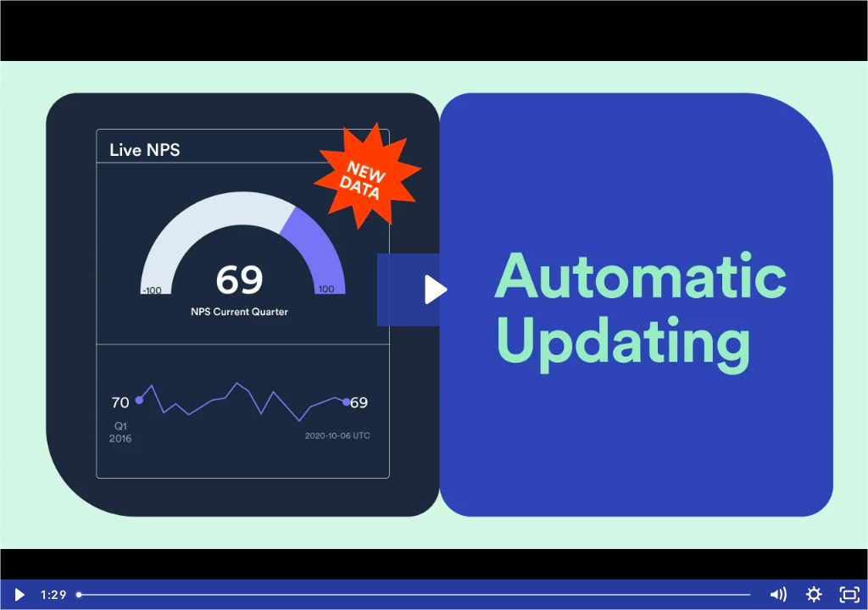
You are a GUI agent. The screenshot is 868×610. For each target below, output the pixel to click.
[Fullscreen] (850, 595)
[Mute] (778, 595)
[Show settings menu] (814, 595)
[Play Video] (18, 595)
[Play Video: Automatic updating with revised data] (434, 289)
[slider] (415, 595)
